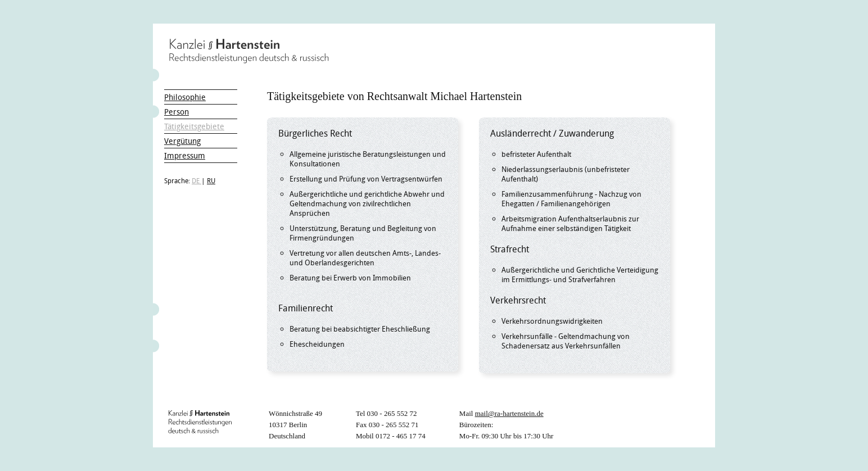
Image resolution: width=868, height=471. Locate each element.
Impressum (185, 155)
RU (211, 180)
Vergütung (182, 141)
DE (196, 180)
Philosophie (185, 97)
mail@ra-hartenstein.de (509, 413)
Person (177, 112)
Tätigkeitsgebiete (194, 126)
